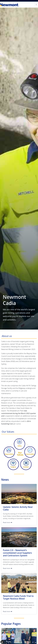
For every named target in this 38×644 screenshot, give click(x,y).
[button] (19, 505)
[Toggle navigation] (36, 5)
